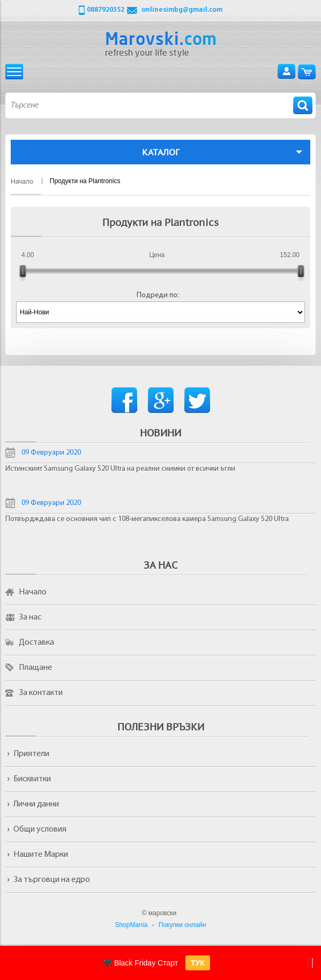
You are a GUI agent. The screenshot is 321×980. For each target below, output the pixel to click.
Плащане (35, 668)
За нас (30, 617)
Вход (286, 71)
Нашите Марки (41, 855)
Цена (157, 255)
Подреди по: (158, 295)
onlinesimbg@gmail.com (182, 10)
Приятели (31, 754)
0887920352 (106, 10)
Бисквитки (32, 779)
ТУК (198, 963)
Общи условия (40, 830)
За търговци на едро (52, 880)
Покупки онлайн (182, 925)
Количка (307, 71)
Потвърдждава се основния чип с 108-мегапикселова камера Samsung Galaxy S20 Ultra (147, 519)
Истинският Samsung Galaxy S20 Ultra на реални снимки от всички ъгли (120, 469)
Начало (33, 592)
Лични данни (36, 804)
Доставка (36, 643)
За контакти (41, 693)
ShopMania (131, 925)
